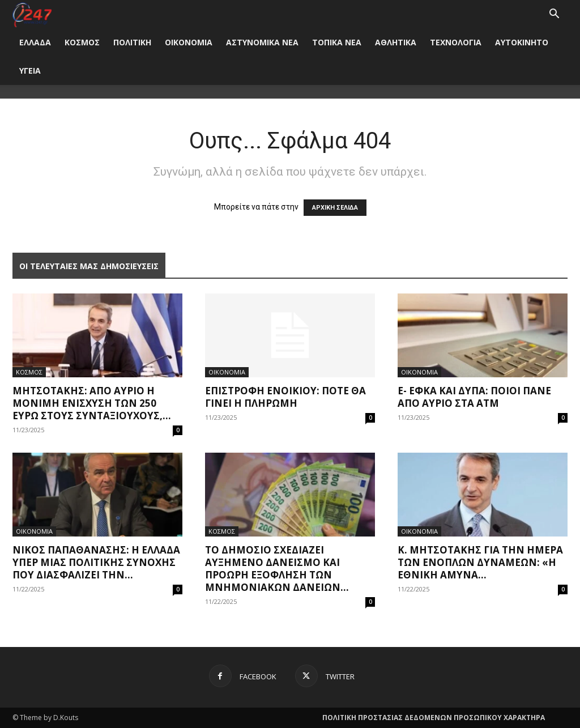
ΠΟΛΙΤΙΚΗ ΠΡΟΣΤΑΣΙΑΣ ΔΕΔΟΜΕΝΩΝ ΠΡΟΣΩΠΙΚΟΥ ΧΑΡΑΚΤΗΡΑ (434, 718)
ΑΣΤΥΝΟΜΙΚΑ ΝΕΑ (262, 42)
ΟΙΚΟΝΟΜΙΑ (189, 42)
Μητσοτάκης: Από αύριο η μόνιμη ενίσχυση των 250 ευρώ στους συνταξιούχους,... (92, 403)
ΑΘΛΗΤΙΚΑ (396, 42)
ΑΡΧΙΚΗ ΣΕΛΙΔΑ (335, 208)
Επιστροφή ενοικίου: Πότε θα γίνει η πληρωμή (285, 397)
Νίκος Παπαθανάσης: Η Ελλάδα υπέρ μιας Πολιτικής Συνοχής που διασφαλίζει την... (96, 562)
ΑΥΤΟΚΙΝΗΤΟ (522, 42)
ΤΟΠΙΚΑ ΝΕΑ (337, 42)
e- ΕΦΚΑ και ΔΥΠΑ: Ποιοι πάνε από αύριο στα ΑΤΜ (474, 397)
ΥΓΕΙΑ (30, 71)
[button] (554, 15)
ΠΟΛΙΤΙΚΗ (132, 42)
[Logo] (32, 14)
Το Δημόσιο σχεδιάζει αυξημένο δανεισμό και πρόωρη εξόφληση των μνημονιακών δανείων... (277, 569)
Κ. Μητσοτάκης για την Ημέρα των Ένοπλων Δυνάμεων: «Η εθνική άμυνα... (480, 562)
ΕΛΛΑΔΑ (35, 42)
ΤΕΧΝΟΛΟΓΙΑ (456, 42)
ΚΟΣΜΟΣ (82, 42)
